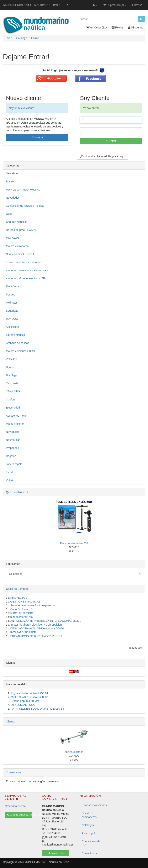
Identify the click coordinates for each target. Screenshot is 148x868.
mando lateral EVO (22, 617)
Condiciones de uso (91, 843)
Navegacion (13, 432)
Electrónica (13, 286)
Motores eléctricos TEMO (21, 351)
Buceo (10, 181)
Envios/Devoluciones (94, 805)
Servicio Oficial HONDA (20, 254)
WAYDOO (12, 319)
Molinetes (12, 303)
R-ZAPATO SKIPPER (23, 632)
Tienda (10, 472)
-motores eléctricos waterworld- (25, 262)
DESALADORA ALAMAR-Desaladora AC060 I (38, 628)
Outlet (10, 214)
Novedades (13, 198)
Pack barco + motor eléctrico (23, 190)
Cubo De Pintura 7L (22, 609)
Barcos (10, 367)
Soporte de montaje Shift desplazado (33, 605)
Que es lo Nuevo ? (17, 492)
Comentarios (14, 772)
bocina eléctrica (74, 752)
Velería (10, 480)
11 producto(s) (115, 5)
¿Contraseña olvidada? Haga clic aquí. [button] (103, 156)
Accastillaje (13, 327)
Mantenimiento (15, 424)
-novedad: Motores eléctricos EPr (26, 278)
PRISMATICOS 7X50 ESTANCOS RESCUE (37, 636)
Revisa (137, 5)
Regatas (11, 456)
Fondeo (11, 295)
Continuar (37, 137)
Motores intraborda (17, 246)
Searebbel (12, 173)
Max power (13, 238)
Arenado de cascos (18, 343)
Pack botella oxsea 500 (74, 543)
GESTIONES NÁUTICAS (25, 602)
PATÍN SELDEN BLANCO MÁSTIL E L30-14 (37, 709)
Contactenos (89, 853)
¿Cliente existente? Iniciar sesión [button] (20, 815)
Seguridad (12, 311)
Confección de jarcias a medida (25, 206)
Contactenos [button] (56, 853)
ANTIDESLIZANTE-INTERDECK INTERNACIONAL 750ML (46, 621)
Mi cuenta (135, 27)
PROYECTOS (19, 598)
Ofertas (10, 722)
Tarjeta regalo (14, 464)
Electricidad (13, 408)
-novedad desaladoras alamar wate (27, 270)
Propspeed (13, 448)
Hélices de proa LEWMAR (22, 230)
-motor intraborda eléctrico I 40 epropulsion (36, 625)
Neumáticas (13, 440)
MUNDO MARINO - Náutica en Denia (32, 5)
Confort (10, 399)
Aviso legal (88, 833)
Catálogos (88, 825)
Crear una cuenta (15, 806)
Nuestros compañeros (89, 815)
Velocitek (11, 359)
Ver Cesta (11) (96, 27)
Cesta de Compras (17, 589)
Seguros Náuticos (17, 222)
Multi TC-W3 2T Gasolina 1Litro (30, 697)
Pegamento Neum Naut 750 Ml (29, 693)
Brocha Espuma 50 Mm (25, 701)
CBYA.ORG (13, 391)
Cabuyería (12, 383)
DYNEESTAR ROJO (23, 705)
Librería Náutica (16, 335)
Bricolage (12, 375)
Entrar (111, 141)
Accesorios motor (16, 416)
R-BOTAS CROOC (22, 613)
